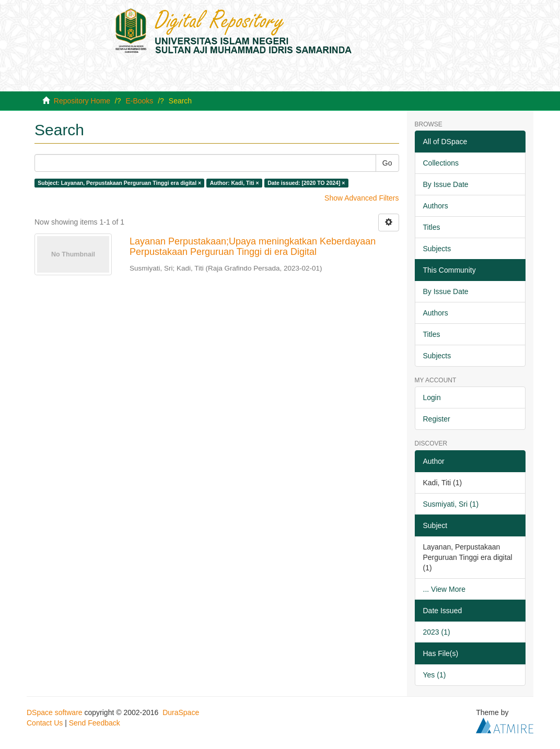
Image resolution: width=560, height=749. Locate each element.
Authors (436, 206)
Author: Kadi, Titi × (235, 183)
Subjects (437, 249)
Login (432, 397)
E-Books (139, 101)
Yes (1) (435, 675)
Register (437, 419)
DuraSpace (181, 712)
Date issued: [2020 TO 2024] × (306, 183)
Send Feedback (95, 723)
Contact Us (45, 723)
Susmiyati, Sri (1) (451, 504)
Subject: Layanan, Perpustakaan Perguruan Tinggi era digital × (119, 183)
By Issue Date (446, 184)
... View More (444, 589)
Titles (432, 227)
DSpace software (55, 712)
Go (387, 163)
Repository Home (82, 101)
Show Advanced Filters (361, 198)
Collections (441, 163)
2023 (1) (437, 632)
